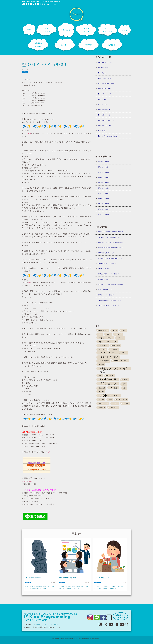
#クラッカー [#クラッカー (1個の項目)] (121, 338)
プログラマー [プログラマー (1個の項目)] (126, 403)
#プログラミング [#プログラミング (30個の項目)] (113, 353)
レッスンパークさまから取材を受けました (109, 237)
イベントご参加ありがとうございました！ (109, 305)
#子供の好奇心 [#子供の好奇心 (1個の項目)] (110, 376)
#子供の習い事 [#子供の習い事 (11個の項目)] (108, 379)
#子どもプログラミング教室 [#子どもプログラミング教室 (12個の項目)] (113, 369)
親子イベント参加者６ (103, 214)
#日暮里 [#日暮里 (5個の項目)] (114, 388)
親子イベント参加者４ (103, 167)
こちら (48, 452)
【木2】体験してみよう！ (104, 125)
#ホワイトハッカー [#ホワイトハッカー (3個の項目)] (121, 361)
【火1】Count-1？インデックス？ (106, 120)
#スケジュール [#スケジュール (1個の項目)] (102, 349)
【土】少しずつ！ (102, 104)
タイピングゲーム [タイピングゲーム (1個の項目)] (103, 403)
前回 (30, 133)
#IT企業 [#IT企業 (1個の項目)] (115, 330)
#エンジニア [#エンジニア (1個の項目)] (119, 334)
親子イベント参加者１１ (104, 188)
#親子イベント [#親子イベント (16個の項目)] (109, 396)
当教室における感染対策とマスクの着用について (110, 232)
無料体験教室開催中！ (103, 279)
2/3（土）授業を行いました (105, 290)
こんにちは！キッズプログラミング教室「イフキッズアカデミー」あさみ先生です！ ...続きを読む (74, 588)
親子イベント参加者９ (103, 199)
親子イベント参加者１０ (104, 193)
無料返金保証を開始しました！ (106, 253)
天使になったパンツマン (104, 269)
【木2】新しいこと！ (103, 73)
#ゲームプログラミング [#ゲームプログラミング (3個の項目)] (108, 342)
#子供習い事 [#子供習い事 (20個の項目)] (108, 383)
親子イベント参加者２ (103, 178)
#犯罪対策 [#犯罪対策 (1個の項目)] (101, 392)
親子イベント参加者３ (103, 172)
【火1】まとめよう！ (103, 99)
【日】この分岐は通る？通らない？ (107, 83)
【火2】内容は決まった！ (104, 78)
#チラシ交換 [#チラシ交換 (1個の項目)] (114, 349)
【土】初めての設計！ (103, 68)
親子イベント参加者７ (103, 209)
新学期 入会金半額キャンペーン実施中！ (108, 274)
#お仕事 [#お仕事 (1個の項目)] (109, 334)
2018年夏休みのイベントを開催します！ (108, 263)
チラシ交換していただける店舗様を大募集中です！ (111, 284)
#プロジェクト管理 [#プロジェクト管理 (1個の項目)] (104, 361)
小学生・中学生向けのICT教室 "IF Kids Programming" (75, 639)
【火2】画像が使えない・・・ (106, 62)
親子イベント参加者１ (103, 183)
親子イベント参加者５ (103, 162)
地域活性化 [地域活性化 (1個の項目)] (102, 407)
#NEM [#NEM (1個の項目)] (100, 334)
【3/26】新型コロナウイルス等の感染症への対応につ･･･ (113, 242)
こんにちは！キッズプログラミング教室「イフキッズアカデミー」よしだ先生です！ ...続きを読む (40, 588)
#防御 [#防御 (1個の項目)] (110, 400)
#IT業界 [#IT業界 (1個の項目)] (123, 330)
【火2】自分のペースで (104, 115)
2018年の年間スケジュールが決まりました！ (109, 300)
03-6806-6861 (32, 4)
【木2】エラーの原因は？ (104, 89)
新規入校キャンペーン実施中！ (106, 295)
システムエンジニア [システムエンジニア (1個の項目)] (122, 400)
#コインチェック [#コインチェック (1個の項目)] (103, 345)
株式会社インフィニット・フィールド (47, 625)
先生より (25, 72)
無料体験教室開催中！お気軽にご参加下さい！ (110, 258)
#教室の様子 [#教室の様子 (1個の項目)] (102, 388)
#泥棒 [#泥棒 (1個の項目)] (124, 388)
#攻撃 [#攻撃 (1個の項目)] (124, 384)
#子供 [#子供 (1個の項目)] (100, 376)
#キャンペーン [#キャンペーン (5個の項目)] (106, 338)
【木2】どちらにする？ (104, 110)
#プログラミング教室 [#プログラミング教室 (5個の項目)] (109, 357)
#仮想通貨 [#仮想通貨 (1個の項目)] (101, 365)
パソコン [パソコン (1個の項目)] (115, 403)
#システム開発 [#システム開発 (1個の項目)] (116, 345)
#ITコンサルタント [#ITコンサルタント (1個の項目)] (103, 330)
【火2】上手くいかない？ (104, 94)
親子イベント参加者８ (103, 204)
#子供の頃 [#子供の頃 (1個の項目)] (125, 380)
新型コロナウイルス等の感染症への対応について (110, 248)
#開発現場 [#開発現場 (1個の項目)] (101, 400)
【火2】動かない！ (103, 131)
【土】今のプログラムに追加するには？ (108, 136)
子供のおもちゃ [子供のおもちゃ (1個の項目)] (113, 407)
